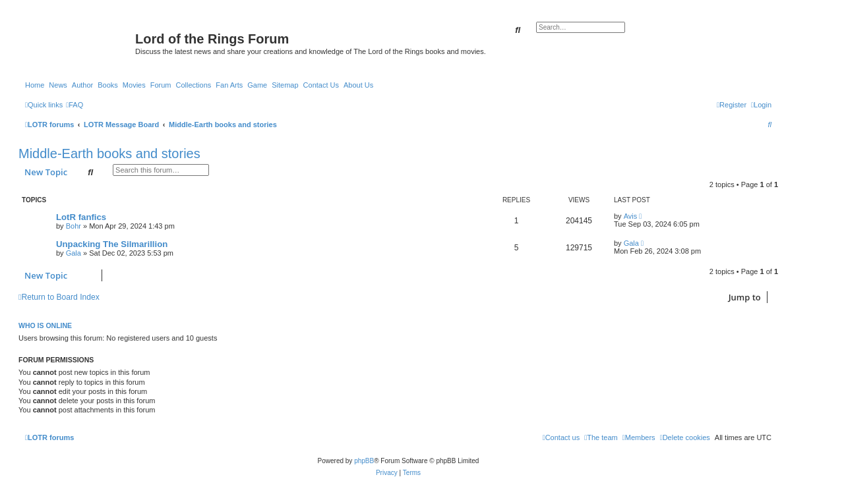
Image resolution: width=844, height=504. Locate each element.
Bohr (74, 226)
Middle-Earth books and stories (109, 154)
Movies (134, 85)
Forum (161, 85)
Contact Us (321, 85)
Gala (74, 253)
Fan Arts (229, 85)
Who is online (45, 325)
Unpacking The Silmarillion (112, 244)
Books (108, 85)
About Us (358, 85)
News (58, 85)
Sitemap (285, 85)
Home (35, 85)
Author (82, 85)
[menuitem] (75, 105)
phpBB (364, 461)
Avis (631, 216)
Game (257, 85)
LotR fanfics (81, 217)
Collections (193, 85)
